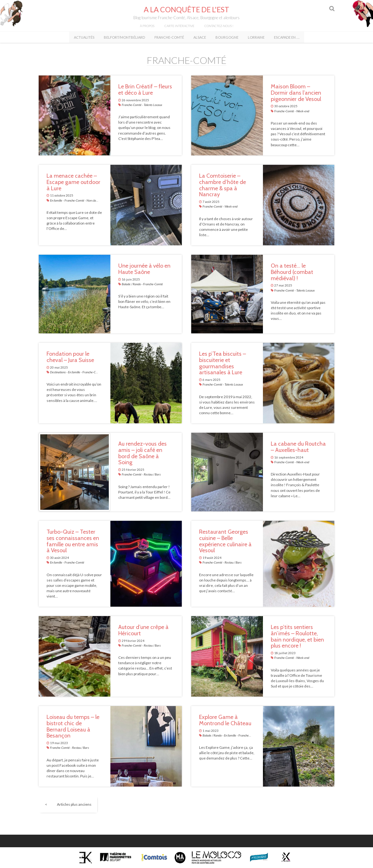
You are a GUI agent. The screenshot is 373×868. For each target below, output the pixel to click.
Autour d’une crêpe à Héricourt (143, 631)
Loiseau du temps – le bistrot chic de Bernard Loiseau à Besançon (73, 727)
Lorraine (256, 37)
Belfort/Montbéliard (124, 37)
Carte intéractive (179, 26)
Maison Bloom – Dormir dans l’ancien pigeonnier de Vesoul (296, 93)
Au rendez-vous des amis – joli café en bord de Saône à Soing (142, 453)
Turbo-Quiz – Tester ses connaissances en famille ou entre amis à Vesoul (73, 541)
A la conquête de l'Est (186, 9)
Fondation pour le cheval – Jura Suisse (70, 357)
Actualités (84, 37)
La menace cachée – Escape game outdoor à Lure (73, 182)
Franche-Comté (169, 37)
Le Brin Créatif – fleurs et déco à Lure (145, 90)
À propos (147, 26)
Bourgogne (227, 37)
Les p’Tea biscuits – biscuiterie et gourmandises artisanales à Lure (223, 363)
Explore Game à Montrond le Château (225, 721)
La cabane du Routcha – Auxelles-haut (298, 447)
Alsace (200, 37)
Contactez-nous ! (219, 26)
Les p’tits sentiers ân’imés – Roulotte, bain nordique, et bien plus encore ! (297, 637)
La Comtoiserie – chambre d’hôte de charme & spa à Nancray (223, 185)
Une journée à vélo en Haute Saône (144, 269)
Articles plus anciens (74, 805)
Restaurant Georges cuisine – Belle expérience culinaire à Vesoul (225, 541)
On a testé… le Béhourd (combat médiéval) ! (292, 272)
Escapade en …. (287, 37)
